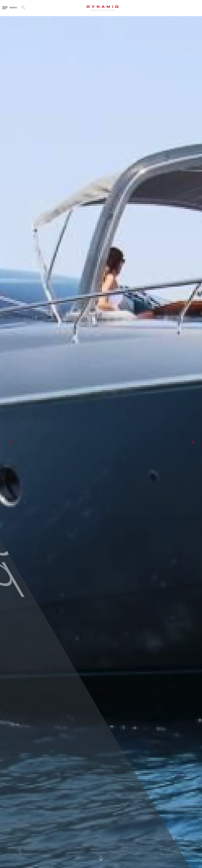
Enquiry (151, 8)
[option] (101, 442)
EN (172, 8)
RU (180, 8)
